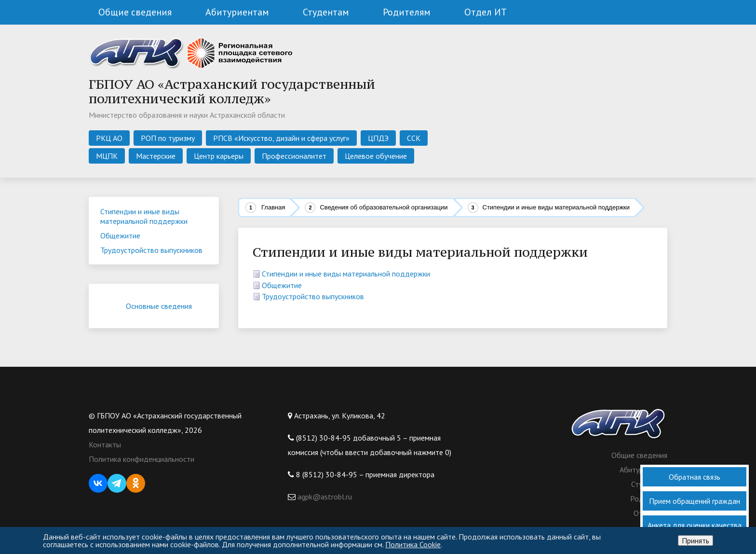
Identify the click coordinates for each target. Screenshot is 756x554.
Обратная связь (695, 477)
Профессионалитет (294, 156)
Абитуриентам (237, 12)
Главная (273, 207)
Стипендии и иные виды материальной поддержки (346, 274)
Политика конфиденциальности (142, 459)
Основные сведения (166, 306)
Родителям (407, 12)
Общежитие (282, 285)
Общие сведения (135, 12)
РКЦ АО (109, 138)
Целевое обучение (376, 156)
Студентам (326, 12)
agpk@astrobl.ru (324, 497)
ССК (414, 138)
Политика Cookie (413, 544)
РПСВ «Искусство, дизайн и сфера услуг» (281, 138)
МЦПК (107, 156)
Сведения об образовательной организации (384, 207)
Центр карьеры (219, 156)
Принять (695, 540)
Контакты (105, 444)
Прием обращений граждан (695, 501)
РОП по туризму (168, 138)
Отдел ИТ (486, 12)
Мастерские (156, 156)
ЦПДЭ (378, 138)
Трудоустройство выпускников (313, 296)
